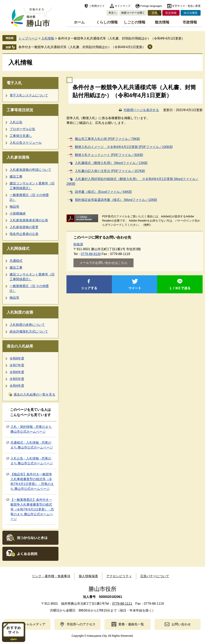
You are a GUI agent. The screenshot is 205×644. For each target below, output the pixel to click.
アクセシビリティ (119, 576)
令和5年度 (17, 379)
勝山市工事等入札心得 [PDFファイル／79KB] (107, 139)
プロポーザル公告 (22, 129)
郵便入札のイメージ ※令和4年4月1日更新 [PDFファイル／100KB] (124, 147)
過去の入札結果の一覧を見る (34, 394)
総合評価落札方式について (29, 332)
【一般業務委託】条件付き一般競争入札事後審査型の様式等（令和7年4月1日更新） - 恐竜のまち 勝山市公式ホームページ (32, 509)
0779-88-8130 (91, 254)
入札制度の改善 (20, 312)
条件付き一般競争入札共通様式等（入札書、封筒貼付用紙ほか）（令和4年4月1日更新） (82, 47)
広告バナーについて (155, 576)
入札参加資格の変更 (24, 227)
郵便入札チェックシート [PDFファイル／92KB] (109, 155)
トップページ (28, 38)
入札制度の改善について (27, 325)
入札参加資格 (18, 157)
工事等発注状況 (20, 110)
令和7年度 (17, 365)
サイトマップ (123, 6)
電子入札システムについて (29, 95)
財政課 (78, 244)
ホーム (79, 22)
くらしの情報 (107, 22)
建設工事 (16, 177)
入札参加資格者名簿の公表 (29, 220)
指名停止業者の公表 (24, 234)
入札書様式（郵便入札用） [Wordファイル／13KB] (111, 163)
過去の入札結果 (20, 346)
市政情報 (190, 22)
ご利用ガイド (97, 6)
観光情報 (162, 22)
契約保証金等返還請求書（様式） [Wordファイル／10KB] (116, 200)
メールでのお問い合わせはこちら (104, 263)
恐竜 (155, 13)
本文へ (112, 13)
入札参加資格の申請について (30, 170)
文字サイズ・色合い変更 (186, 6)
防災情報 (171, 13)
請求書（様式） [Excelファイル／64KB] (103, 192)
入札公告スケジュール (26, 143)
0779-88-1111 (122, 604)
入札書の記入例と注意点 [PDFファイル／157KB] (110, 171)
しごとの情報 (135, 22)
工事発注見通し (21, 136)
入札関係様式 (18, 249)
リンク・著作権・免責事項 (51, 576)
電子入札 (14, 83)
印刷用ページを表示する (141, 110)
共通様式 (16, 261)
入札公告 (16, 122)
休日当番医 (191, 13)
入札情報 (48, 38)
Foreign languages (151, 6)
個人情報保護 (88, 576)
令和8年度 (17, 358)
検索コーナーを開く (133, 13)
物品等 (14, 207)
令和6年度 (17, 372)
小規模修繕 (18, 213)
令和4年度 (17, 386)
